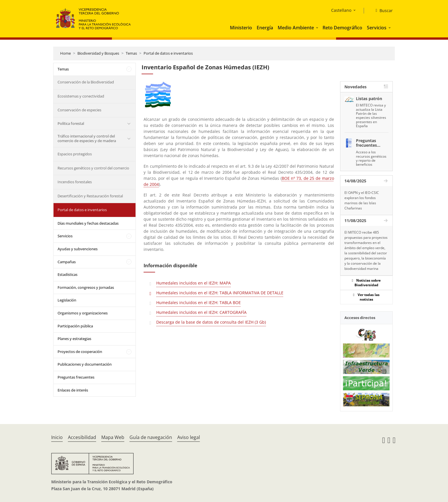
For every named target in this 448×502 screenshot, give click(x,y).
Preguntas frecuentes (76, 377)
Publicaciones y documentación (85, 364)
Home (65, 53)
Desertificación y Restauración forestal (90, 196)
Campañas (67, 262)
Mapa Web (113, 437)
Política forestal (71, 123)
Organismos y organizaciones (83, 313)
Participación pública (75, 326)
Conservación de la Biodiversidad (86, 82)
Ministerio (241, 28)
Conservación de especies (79, 110)
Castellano (341, 10)
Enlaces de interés (73, 390)
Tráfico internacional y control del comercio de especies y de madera (87, 138)
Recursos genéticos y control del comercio (93, 168)
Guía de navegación (151, 437)
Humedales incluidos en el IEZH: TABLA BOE (199, 302)
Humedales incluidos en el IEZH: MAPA (194, 283)
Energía (265, 28)
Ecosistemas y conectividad (81, 96)
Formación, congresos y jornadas (86, 287)
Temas (131, 53)
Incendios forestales (75, 182)
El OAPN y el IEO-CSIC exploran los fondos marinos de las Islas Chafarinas (362, 200)
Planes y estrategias (74, 339)
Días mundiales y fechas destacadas (88, 223)
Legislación (67, 300)
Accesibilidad (82, 437)
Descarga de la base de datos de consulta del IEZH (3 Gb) (211, 322)
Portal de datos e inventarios (168, 53)
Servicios (377, 28)
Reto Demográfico (342, 28)
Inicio (57, 437)
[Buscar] (382, 11)
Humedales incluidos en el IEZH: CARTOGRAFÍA (201, 312)
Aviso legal (189, 437)
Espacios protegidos (75, 154)
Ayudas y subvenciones (78, 249)
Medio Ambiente (296, 28)
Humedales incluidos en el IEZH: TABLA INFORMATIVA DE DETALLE (220, 293)
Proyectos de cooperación (80, 352)
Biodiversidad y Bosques (98, 53)
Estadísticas (67, 274)
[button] (318, 28)
